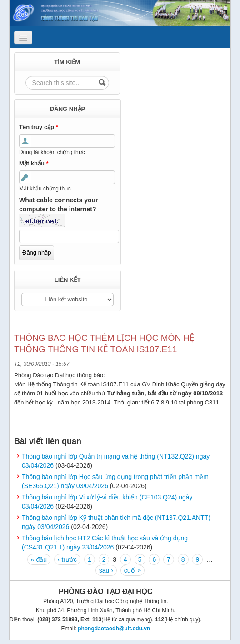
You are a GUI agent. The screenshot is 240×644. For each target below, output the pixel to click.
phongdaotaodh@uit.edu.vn (114, 629)
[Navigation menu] (23, 37)
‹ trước (67, 559)
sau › (106, 570)
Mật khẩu (34, 163)
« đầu (39, 559)
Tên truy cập (39, 127)
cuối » (133, 570)
